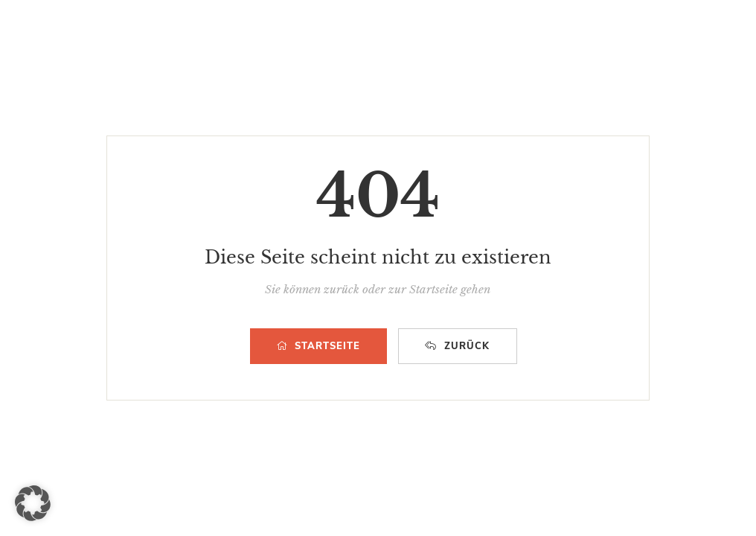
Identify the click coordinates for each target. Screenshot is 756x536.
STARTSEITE (318, 346)
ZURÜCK (457, 346)
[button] (33, 503)
